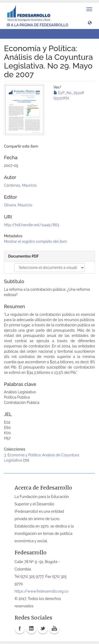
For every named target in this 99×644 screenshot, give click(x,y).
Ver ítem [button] (17, 34)
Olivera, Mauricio (18, 205)
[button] (90, 22)
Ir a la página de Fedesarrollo (37, 25)
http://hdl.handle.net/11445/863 (32, 225)
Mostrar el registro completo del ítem (36, 241)
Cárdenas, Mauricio (20, 185)
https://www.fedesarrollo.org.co (41, 591)
